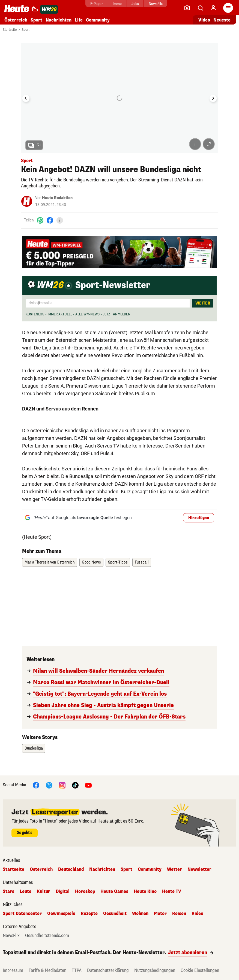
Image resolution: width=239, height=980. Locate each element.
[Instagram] (62, 785)
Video (197, 914)
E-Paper (97, 4)
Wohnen (140, 914)
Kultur (44, 891)
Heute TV (172, 891)
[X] (49, 785)
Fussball (142, 562)
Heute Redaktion (57, 198)
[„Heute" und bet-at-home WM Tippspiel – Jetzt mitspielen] (119, 252)
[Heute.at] (17, 8)
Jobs (135, 4)
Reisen (179, 914)
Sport (36, 20)
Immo (117, 4)
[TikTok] (75, 785)
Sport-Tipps (118, 562)
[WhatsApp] (40, 220)
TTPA (77, 970)
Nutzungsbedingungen (155, 970)
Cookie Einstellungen (200, 970)
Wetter (174, 869)
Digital (63, 891)
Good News (91, 562)
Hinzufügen (199, 518)
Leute (26, 891)
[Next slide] (213, 98)
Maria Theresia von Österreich (50, 562)
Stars (8, 891)
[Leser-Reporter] (187, 8)
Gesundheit (115, 914)
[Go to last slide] (26, 98)
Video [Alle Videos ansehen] (204, 20)
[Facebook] (50, 220)
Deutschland (71, 869)
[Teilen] (60, 220)
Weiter (203, 303)
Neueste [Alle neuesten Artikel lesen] (222, 20)
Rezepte (89, 914)
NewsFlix (156, 4)
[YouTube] (88, 785)
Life (79, 20)
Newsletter (199, 869)
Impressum (13, 970)
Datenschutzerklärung (108, 970)
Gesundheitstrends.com (47, 936)
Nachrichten (59, 20)
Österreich (16, 20)
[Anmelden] (213, 8)
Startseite (10, 30)
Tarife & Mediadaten (47, 970)
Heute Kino (145, 891)
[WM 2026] (49, 9)
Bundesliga (34, 748)
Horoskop (85, 891)
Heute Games (114, 891)
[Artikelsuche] (200, 8)
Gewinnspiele (61, 914)
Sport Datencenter (22, 914)
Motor (160, 914)
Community (98, 20)
